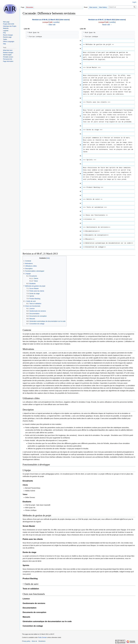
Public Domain (42, 637)
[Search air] (122, 7)
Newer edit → (107, 25)
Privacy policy (26, 641)
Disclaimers (42, 641)
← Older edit (51, 25)
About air (34, 641)
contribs (56, 22)
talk (51, 22)
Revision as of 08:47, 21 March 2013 (102, 20)
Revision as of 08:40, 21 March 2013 (46, 20)
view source (64, 20)
